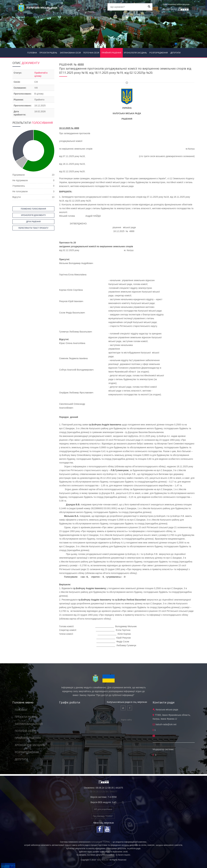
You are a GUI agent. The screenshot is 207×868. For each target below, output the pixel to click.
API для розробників (103, 809)
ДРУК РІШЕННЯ (33, 222)
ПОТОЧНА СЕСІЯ (91, 53)
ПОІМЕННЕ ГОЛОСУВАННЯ (33, 209)
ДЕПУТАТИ (175, 53)
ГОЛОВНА (32, 53)
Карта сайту (126, 720)
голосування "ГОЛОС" (101, 842)
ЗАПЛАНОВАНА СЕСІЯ (70, 53)
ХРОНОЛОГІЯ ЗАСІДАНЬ (135, 53)
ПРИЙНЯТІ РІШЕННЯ (111, 53)
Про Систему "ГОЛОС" (103, 816)
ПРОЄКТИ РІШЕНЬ (48, 53)
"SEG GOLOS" (103, 860)
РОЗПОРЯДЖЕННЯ (159, 53)
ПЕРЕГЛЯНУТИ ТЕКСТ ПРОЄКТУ (33, 228)
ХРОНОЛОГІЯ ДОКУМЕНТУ (33, 215)
